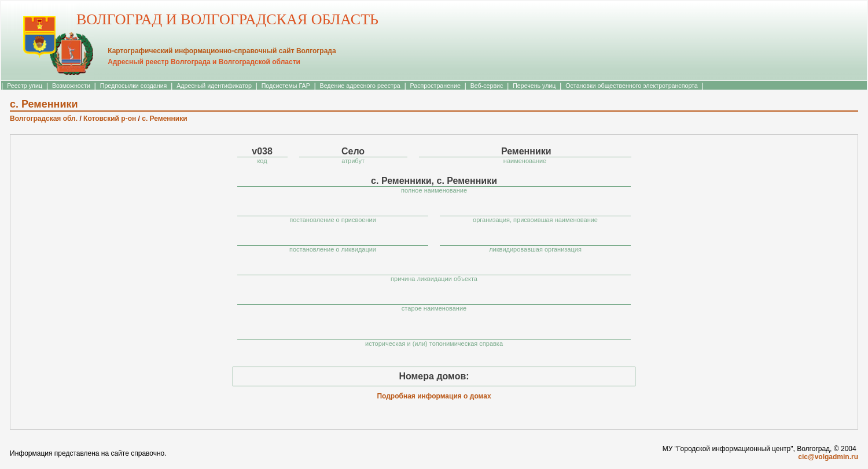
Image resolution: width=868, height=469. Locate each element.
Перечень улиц (534, 86)
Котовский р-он (110, 119)
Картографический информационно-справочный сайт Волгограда (222, 51)
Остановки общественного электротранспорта (631, 86)
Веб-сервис (487, 86)
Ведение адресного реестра (360, 86)
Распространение (435, 86)
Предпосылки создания (134, 86)
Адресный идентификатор (214, 86)
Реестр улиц (25, 86)
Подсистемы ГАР (286, 86)
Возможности (71, 86)
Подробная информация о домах (434, 396)
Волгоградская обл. (44, 119)
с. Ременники (164, 119)
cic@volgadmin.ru (828, 457)
